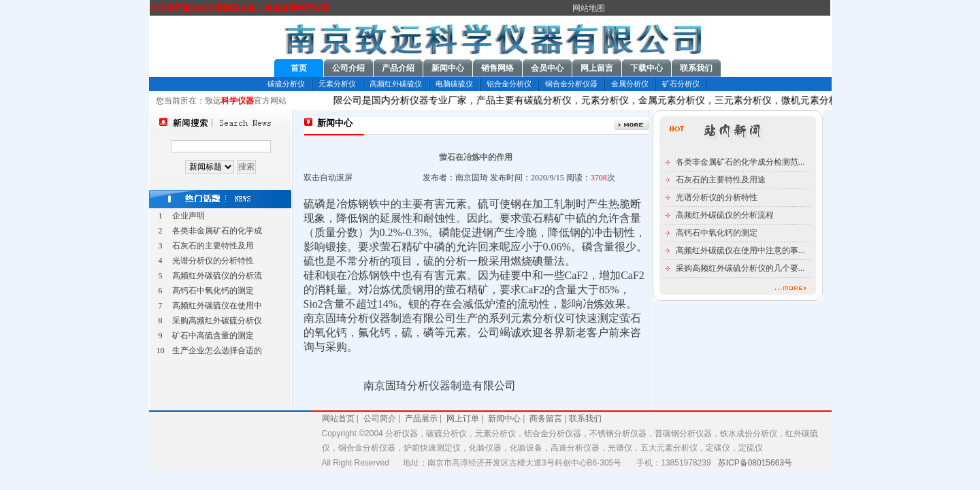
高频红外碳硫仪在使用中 (217, 306)
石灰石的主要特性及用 (213, 246)
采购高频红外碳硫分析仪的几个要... (740, 268)
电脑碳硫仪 (454, 84)
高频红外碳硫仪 (396, 84)
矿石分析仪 (681, 84)
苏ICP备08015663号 (755, 463)
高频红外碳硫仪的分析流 (217, 276)
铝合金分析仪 (509, 84)
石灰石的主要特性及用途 (721, 180)
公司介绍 (348, 68)
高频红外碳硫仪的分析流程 (725, 215)
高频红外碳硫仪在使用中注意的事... (740, 250)
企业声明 (189, 216)
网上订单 (463, 419)
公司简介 (378, 419)
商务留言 (546, 419)
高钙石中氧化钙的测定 (213, 291)
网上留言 (597, 68)
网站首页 (338, 419)
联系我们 (696, 68)
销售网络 (497, 68)
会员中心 (547, 68)
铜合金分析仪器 (571, 84)
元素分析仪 (337, 84)
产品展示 (421, 419)
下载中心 (647, 68)
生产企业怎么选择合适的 (217, 350)
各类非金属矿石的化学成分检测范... (740, 162)
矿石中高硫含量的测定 (213, 336)
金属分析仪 (630, 84)
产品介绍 (398, 68)
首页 (299, 68)
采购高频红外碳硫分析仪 (217, 321)
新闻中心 (448, 68)
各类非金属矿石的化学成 (217, 231)
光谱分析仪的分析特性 (213, 261)
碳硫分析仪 (286, 84)
